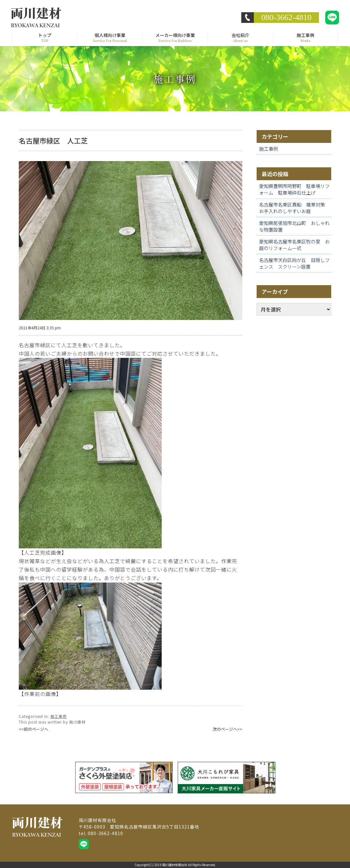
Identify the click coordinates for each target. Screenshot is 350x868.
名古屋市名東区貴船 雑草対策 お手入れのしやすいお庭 (294, 208)
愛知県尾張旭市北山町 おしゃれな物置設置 (294, 226)
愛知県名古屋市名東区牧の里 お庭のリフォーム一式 (294, 245)
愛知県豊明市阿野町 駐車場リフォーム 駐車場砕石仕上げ (294, 189)
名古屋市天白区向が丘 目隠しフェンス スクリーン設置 (294, 263)
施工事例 (306, 38)
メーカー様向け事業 (175, 38)
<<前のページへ (34, 729)
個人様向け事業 (110, 38)
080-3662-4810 (286, 17)
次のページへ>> (227, 729)
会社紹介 (240, 38)
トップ (45, 38)
